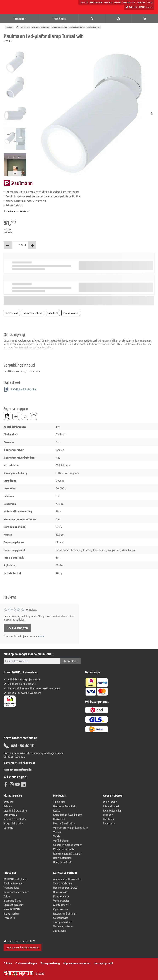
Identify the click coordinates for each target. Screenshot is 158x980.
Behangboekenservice (65, 888)
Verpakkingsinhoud (33, 313)
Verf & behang (61, 840)
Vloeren (57, 832)
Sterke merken (11, 913)
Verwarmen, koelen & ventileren (71, 828)
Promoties (9, 918)
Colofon (8, 963)
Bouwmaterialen (62, 858)
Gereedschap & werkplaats (68, 815)
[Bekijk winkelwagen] (145, 19)
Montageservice (62, 905)
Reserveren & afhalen (15, 819)
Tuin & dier (59, 802)
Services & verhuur (14, 883)
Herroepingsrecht (103, 963)
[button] (152, 113)
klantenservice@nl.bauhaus (19, 763)
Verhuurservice (61, 900)
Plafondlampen (94, 27)
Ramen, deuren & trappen (67, 853)
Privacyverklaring (50, 963)
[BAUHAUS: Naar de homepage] (23, 6)
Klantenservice (96, 2)
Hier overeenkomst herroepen (22, 947)
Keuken (57, 810)
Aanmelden (70, 661)
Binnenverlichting (59, 27)
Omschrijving (12, 313)
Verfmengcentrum (63, 926)
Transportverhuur (63, 922)
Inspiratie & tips (12, 900)
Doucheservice (61, 896)
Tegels (57, 836)
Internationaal (111, 806)
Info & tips (59, 19)
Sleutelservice (61, 918)
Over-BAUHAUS (129, 2)
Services (117, 2)
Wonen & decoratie (64, 849)
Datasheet (53, 313)
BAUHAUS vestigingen (15, 879)
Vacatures (108, 2)
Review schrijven (17, 628)
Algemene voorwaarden (77, 963)
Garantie (8, 828)
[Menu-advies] (92, 19)
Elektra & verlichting (41, 27)
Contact (150, 2)
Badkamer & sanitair (65, 806)
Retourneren (10, 815)
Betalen (8, 806)
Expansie (108, 815)
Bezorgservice (61, 892)
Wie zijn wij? (110, 802)
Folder (7, 896)
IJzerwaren (59, 819)
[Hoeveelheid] (16, 245)
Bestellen (9, 802)
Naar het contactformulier (18, 769)
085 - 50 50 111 (19, 746)
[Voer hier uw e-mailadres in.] (32, 661)
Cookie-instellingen (26, 963)
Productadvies (11, 888)
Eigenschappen (71, 313)
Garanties (141, 2)
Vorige (9, 27)
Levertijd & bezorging (15, 810)
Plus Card (84, 2)
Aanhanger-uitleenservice (67, 879)
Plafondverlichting (77, 27)
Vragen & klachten (14, 823)
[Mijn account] (119, 19)
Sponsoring (109, 823)
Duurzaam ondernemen (16, 892)
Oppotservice (60, 909)
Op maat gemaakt (13, 905)
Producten (20, 19)
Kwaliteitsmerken (113, 810)
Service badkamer (63, 883)
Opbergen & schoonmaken (68, 845)
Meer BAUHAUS (12, 909)
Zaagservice (60, 931)
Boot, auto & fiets (63, 862)
